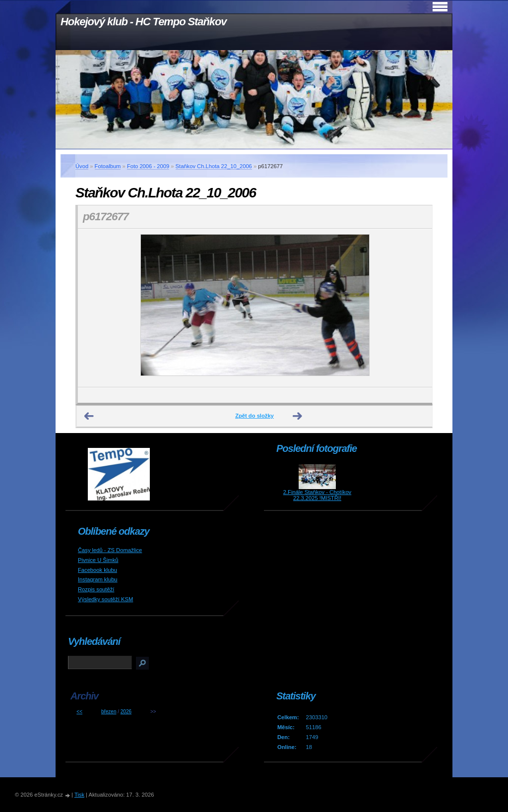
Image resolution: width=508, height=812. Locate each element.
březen (109, 712)
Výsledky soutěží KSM (105, 599)
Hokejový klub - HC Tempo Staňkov (143, 22)
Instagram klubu (98, 579)
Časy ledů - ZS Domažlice (110, 550)
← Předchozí (89, 416)
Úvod (82, 166)
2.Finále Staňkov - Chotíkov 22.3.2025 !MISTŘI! (317, 495)
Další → (298, 416)
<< (79, 712)
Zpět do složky (254, 416)
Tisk (79, 795)
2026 (126, 712)
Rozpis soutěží (96, 589)
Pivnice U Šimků (98, 560)
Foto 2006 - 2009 (148, 166)
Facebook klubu (97, 570)
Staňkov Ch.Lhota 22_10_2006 (214, 166)
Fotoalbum (108, 166)
